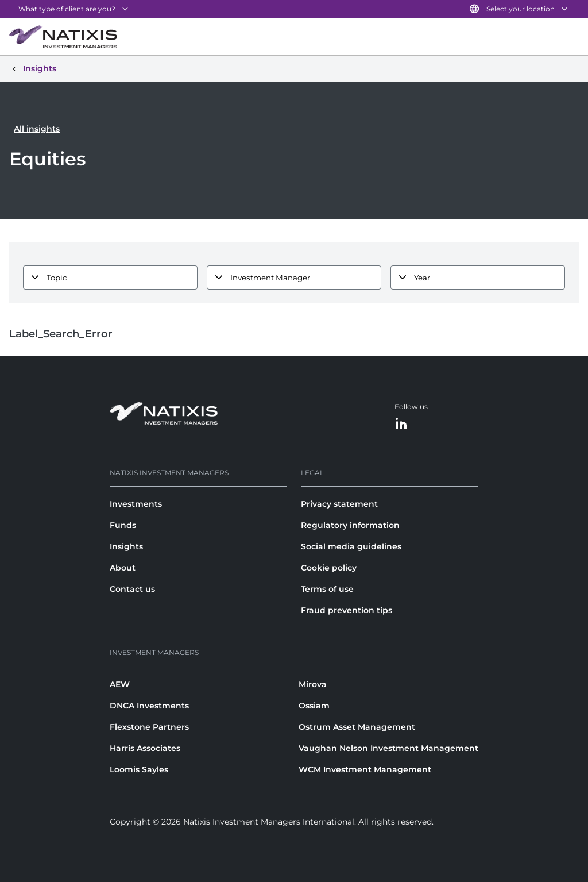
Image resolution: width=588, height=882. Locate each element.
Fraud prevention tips (347, 610)
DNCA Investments (149, 706)
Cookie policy (329, 568)
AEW (120, 684)
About (123, 568)
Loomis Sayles (139, 769)
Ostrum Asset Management (357, 727)
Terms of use (327, 589)
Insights (126, 546)
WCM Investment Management (365, 769)
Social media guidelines (351, 546)
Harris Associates (145, 748)
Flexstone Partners (149, 727)
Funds (123, 525)
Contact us (132, 589)
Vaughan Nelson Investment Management (388, 748)
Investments (136, 504)
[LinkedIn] (401, 424)
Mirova (313, 684)
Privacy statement (339, 504)
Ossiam (314, 706)
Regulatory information (350, 525)
